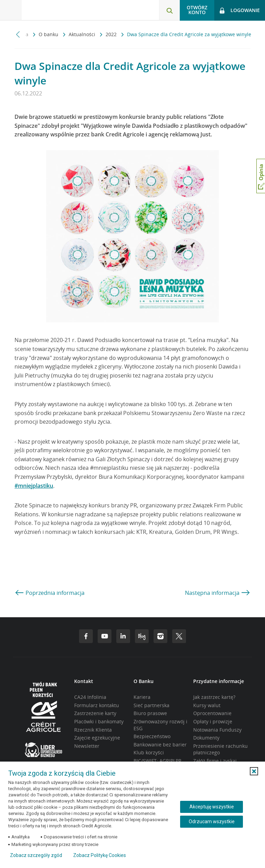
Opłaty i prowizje (213, 721)
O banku (49, 34)
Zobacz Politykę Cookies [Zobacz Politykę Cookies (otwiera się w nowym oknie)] (100, 855)
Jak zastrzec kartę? (214, 697)
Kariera (142, 697)
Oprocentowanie (212, 713)
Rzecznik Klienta (93, 730)
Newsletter (87, 746)
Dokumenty (206, 738)
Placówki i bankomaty (99, 721)
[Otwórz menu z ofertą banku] (11, 10)
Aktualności (83, 34)
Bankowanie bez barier (160, 745)
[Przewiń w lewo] (18, 34)
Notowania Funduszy (217, 730)
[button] (254, 771)
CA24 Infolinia (90, 697)
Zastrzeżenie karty (95, 713)
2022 (112, 34)
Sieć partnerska (151, 705)
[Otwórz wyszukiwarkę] (169, 10)
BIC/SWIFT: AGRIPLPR (158, 761)
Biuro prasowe (150, 713)
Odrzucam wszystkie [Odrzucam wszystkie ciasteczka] (212, 821)
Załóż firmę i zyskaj (215, 761)
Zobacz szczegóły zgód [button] (36, 855)
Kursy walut (207, 705)
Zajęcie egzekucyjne (97, 738)
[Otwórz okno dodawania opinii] (261, 176)
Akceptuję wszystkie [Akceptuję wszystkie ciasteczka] (212, 807)
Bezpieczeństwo (152, 736)
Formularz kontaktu (97, 705)
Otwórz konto (197, 10)
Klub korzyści (149, 752)
